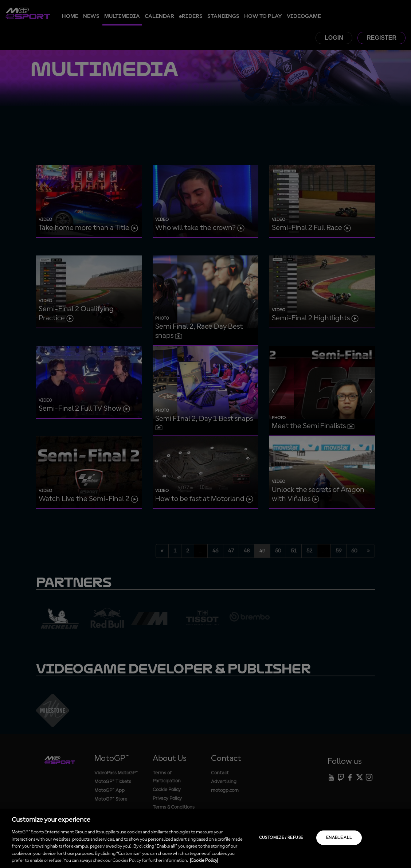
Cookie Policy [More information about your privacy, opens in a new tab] (204, 861)
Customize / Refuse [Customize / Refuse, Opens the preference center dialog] (281, 838)
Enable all (339, 838)
